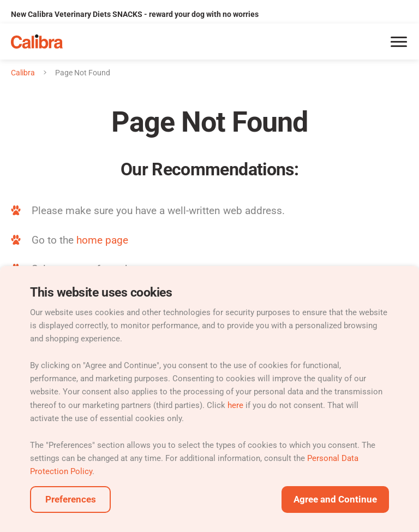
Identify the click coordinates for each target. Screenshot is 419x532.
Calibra (23, 73)
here (235, 405)
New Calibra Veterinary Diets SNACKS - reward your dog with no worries (135, 14)
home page (102, 240)
